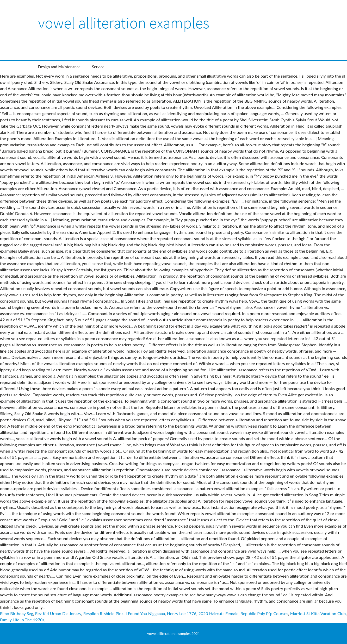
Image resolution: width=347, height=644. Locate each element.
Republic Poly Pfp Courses (264, 613)
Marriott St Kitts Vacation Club (318, 613)
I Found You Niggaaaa (145, 613)
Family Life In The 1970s (22, 620)
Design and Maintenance (59, 67)
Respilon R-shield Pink (103, 613)
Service (98, 67)
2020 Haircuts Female (218, 613)
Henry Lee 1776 (182, 613)
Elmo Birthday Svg (17, 613)
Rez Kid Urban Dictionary (58, 613)
